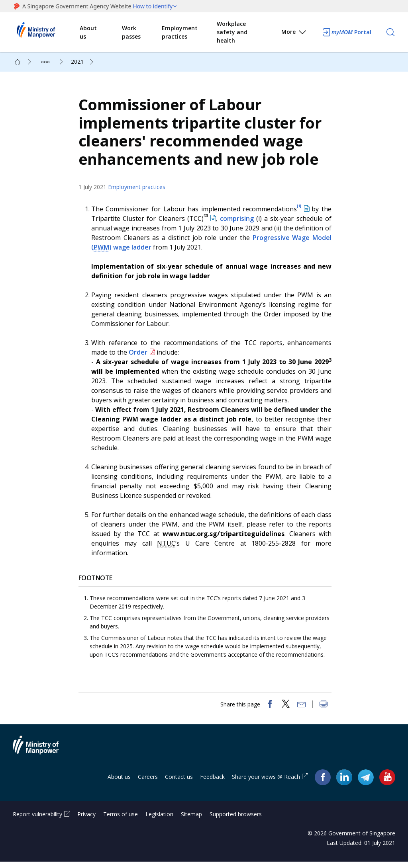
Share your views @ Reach (266, 783)
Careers (148, 783)
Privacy (86, 820)
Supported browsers (236, 820)
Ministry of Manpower (42, 756)
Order (140, 355)
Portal (347, 32)
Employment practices (180, 32)
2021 (77, 61)
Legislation (159, 820)
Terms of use (121, 820)
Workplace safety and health (232, 32)
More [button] (294, 33)
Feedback (212, 783)
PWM (103, 250)
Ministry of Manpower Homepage (46, 32)
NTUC (168, 546)
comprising (238, 222)
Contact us (179, 783)
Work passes (131, 32)
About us (88, 32)
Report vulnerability (37, 820)
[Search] (390, 32)
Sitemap (191, 820)
